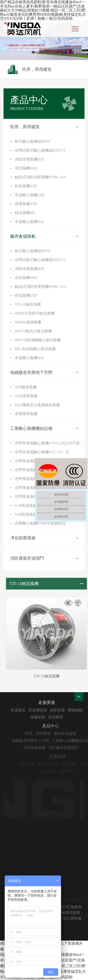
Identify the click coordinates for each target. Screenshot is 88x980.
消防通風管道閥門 (27, 558)
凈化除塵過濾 (23, 538)
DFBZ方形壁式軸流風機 (35, 313)
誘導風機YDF (26, 204)
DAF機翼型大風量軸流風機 (37, 405)
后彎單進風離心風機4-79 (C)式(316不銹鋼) (50, 443)
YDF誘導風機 (26, 396)
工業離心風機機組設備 (31, 428)
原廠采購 (43, 717)
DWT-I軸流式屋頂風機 (33, 331)
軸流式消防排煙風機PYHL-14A (40, 177)
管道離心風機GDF (30, 195)
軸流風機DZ (25, 213)
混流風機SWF (26, 168)
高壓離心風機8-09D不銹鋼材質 (40, 523)
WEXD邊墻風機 (28, 322)
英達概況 (23, 710)
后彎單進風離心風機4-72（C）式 (42, 452)
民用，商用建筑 (25, 127)
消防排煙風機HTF (30, 159)
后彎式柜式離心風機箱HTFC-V (40, 150)
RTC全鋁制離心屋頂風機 (35, 349)
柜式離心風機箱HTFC (33, 141)
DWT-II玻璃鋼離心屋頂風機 (38, 340)
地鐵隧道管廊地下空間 (31, 372)
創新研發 (63, 710)
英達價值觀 (43, 710)
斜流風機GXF (26, 186)
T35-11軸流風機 (28, 304)
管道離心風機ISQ (29, 222)
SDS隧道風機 (26, 387)
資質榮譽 (61, 717)
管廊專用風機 (26, 414)
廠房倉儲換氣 (23, 236)
